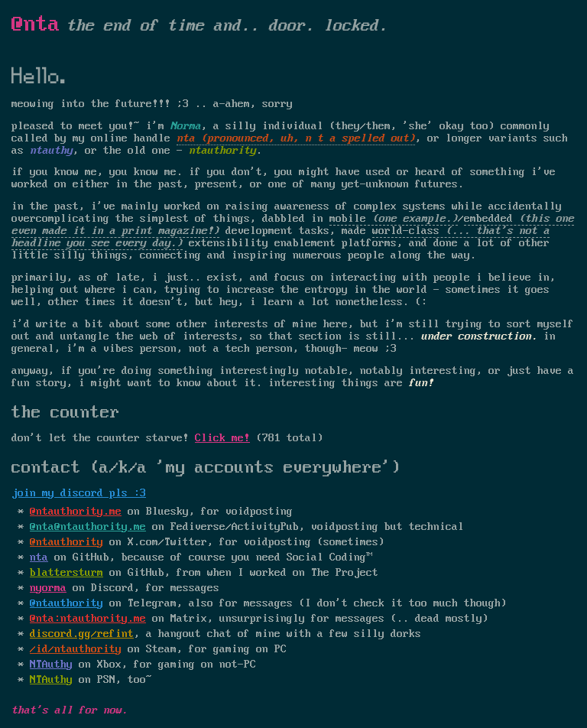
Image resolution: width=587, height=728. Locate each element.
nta (39, 557)
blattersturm (66, 573)
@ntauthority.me (76, 512)
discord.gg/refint (82, 634)
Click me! (222, 438)
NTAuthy (51, 665)
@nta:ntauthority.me (88, 619)
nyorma (48, 588)
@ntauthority (66, 542)
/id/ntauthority (76, 649)
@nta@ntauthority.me (88, 527)
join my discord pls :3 (79, 493)
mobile (348, 219)
